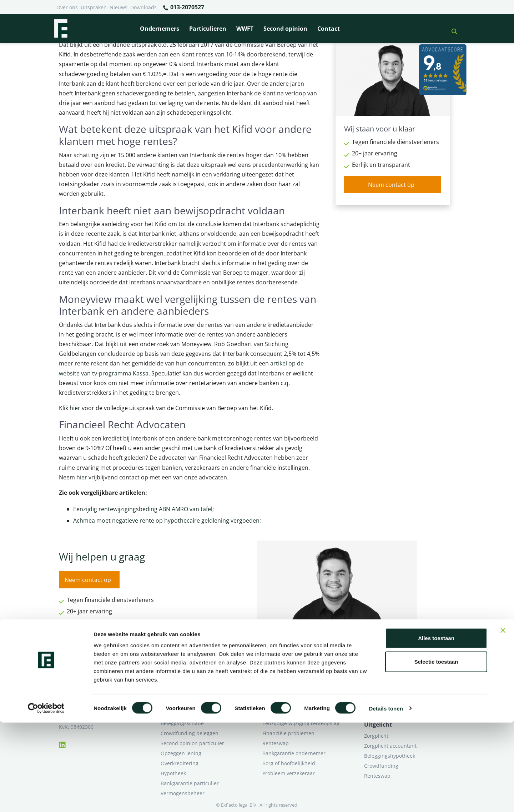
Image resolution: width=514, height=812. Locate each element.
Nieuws (119, 7)
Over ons (67, 7)
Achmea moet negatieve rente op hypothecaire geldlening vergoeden (166, 520)
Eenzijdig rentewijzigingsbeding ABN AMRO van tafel (143, 509)
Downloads (143, 7)
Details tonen (386, 798)
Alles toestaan (436, 728)
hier (75, 408)
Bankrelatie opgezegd (288, 673)
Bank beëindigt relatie (187, 673)
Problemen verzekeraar (188, 693)
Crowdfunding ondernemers (296, 703)
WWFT (245, 29)
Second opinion (285, 29)
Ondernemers (160, 29)
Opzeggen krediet (284, 693)
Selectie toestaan (436, 751)
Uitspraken (94, 7)
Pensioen (273, 683)
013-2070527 (183, 8)
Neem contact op (391, 185)
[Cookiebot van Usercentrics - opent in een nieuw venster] (46, 798)
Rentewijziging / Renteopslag (195, 703)
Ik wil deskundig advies (392, 683)
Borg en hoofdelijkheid (188, 683)
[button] (452, 29)
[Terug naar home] (61, 29)
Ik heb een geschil (386, 673)
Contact (329, 29)
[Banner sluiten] (503, 720)
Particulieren (208, 29)
